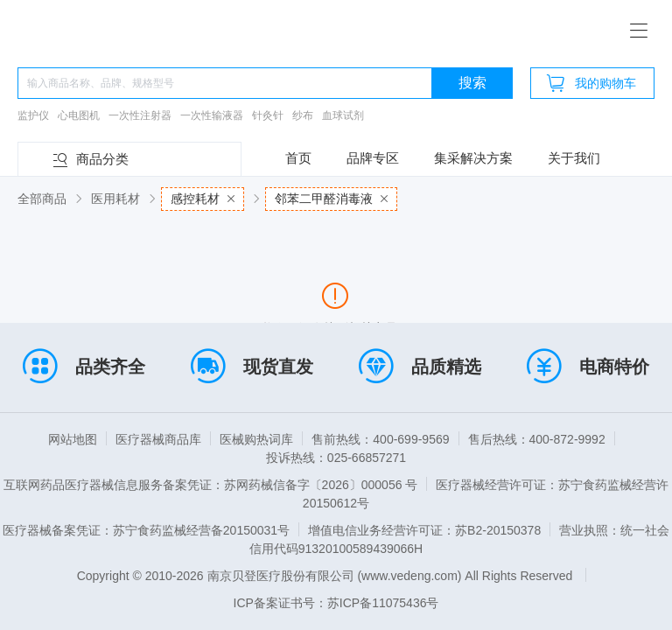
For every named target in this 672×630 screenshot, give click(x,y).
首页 (298, 158)
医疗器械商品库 (158, 439)
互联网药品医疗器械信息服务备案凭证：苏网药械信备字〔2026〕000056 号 (211, 485)
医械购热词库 (256, 439)
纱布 (303, 115)
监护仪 (33, 115)
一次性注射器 (140, 115)
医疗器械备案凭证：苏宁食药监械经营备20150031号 (146, 530)
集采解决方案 (473, 158)
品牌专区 (373, 158)
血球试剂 (343, 115)
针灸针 (268, 115)
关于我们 (574, 158)
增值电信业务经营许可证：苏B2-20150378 (424, 530)
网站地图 (73, 439)
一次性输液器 (212, 115)
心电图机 (79, 115)
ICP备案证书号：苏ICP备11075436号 (336, 603)
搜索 (472, 83)
